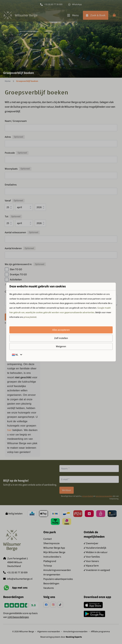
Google (101, 308)
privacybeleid (30, 317)
